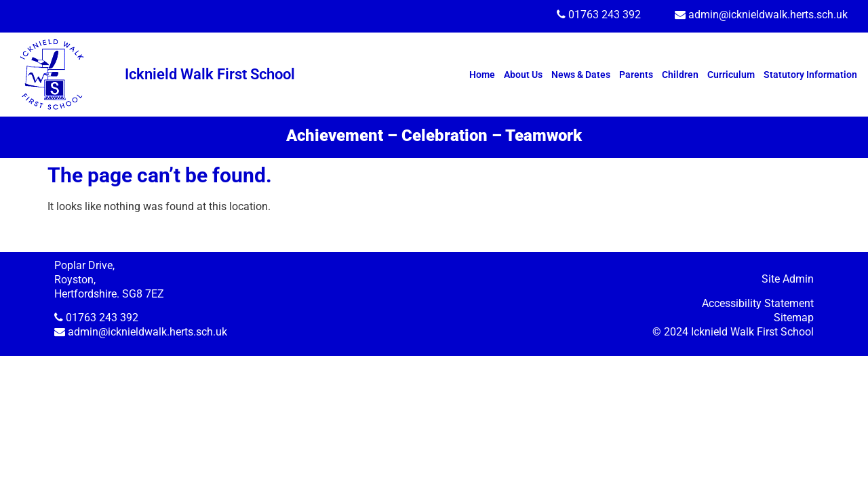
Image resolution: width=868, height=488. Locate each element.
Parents (636, 75)
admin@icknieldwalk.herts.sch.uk (768, 15)
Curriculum (731, 75)
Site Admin (788, 279)
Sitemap (794, 318)
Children (680, 75)
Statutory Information (810, 75)
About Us (523, 75)
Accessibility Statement (758, 303)
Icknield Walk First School (210, 74)
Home (482, 75)
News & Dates (581, 75)
